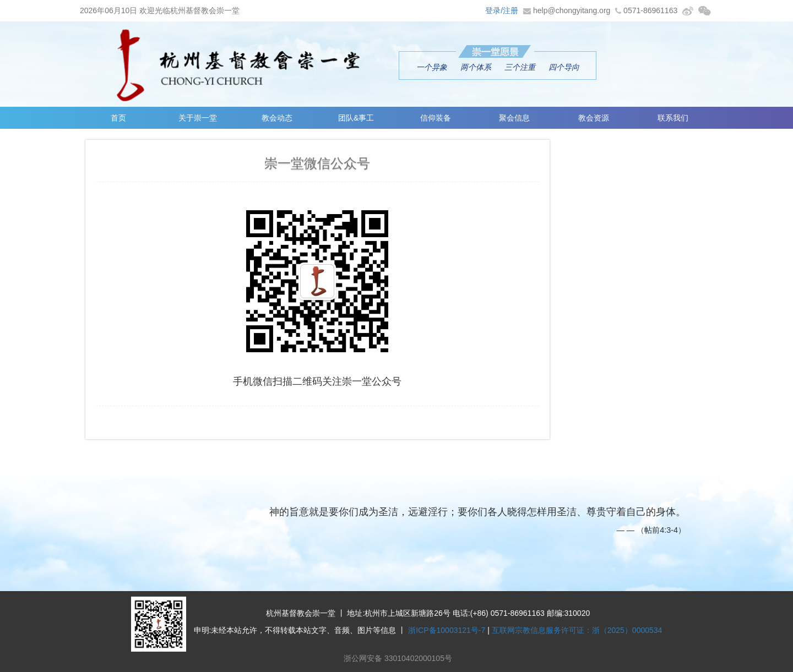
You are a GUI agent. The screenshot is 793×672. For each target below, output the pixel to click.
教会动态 (277, 118)
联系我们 (673, 118)
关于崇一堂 (198, 118)
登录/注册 (502, 10)
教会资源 (594, 118)
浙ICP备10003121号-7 (447, 630)
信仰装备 (436, 118)
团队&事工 (356, 118)
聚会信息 (514, 118)
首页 (118, 118)
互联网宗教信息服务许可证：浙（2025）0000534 (577, 630)
